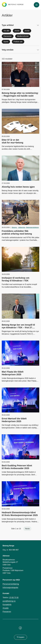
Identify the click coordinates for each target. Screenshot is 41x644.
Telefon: (11, 598)
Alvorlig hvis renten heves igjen (18, 187)
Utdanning (22, 227)
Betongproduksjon (32, 227)
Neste (27, 529)
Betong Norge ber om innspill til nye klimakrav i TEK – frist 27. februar (18, 328)
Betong (15, 227)
